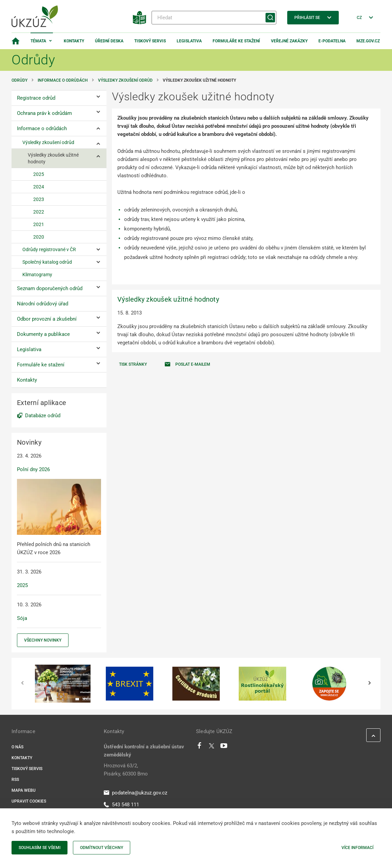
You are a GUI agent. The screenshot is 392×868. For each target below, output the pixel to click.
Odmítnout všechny (102, 848)
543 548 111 (121, 805)
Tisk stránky (133, 364)
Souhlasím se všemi (40, 848)
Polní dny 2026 (33, 469)
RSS (15, 780)
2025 (22, 585)
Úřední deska (109, 41)
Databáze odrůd (43, 416)
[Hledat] (214, 18)
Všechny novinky (43, 640)
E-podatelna (332, 41)
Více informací (357, 848)
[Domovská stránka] (16, 41)
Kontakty (74, 41)
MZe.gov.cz (368, 41)
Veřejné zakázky (289, 41)
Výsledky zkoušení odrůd (125, 80)
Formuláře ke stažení (236, 41)
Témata (38, 41)
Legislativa (189, 41)
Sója (22, 618)
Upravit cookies (29, 801)
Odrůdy (19, 80)
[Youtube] (224, 747)
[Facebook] (199, 747)
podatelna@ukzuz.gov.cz (135, 793)
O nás (17, 747)
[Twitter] (212, 747)
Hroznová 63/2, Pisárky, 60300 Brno (126, 770)
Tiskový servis (150, 41)
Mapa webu (24, 790)
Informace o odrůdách (63, 80)
